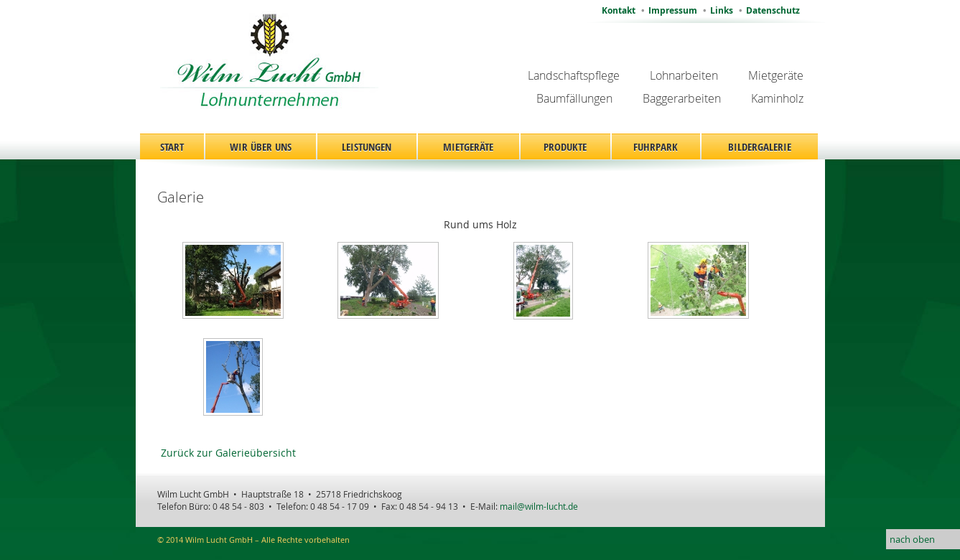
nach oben (912, 539)
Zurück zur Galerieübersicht (228, 453)
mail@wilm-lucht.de (539, 507)
